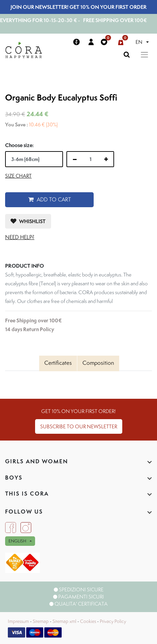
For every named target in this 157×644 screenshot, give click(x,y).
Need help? (20, 237)
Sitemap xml (64, 621)
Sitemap (41, 621)
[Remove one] (75, 159)
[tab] (58, 363)
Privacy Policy (113, 621)
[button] (28, 221)
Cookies (88, 621)
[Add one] (106, 159)
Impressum (18, 621)
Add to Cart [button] (50, 200)
